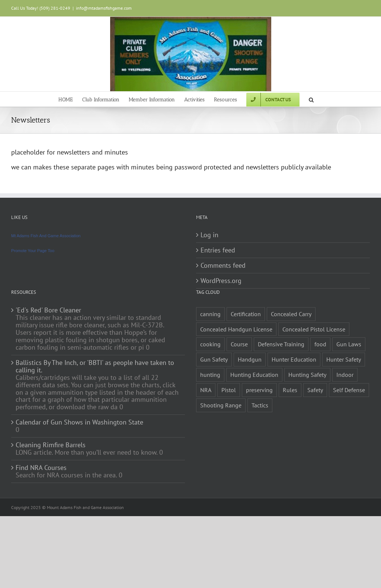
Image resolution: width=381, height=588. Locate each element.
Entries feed (218, 250)
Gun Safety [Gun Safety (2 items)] (214, 359)
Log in (209, 235)
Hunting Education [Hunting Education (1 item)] (254, 375)
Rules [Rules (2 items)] (290, 390)
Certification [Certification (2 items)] (246, 314)
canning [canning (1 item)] (210, 314)
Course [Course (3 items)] (239, 344)
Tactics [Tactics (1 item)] (260, 405)
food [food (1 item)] (320, 344)
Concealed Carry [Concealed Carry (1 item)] (291, 314)
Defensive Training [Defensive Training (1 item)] (281, 344)
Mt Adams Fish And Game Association (46, 236)
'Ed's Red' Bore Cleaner (48, 310)
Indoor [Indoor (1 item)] (345, 375)
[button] (311, 99)
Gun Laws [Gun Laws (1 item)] (349, 344)
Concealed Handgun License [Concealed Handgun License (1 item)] (236, 329)
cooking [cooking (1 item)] (210, 344)
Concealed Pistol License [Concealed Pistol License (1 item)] (314, 329)
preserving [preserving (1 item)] (259, 390)
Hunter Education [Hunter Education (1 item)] (294, 359)
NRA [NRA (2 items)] (206, 390)
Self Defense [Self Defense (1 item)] (349, 390)
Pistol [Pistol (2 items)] (229, 390)
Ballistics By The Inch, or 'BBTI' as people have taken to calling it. (95, 366)
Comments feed (223, 266)
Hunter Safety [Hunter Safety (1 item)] (344, 359)
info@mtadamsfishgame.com (104, 8)
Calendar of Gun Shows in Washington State (79, 422)
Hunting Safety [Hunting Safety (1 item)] (307, 375)
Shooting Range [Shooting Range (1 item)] (221, 405)
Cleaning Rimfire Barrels (51, 445)
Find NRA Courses (41, 468)
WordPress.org (221, 281)
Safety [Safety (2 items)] (315, 390)
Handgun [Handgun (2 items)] (250, 359)
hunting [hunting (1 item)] (210, 375)
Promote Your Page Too (33, 251)
